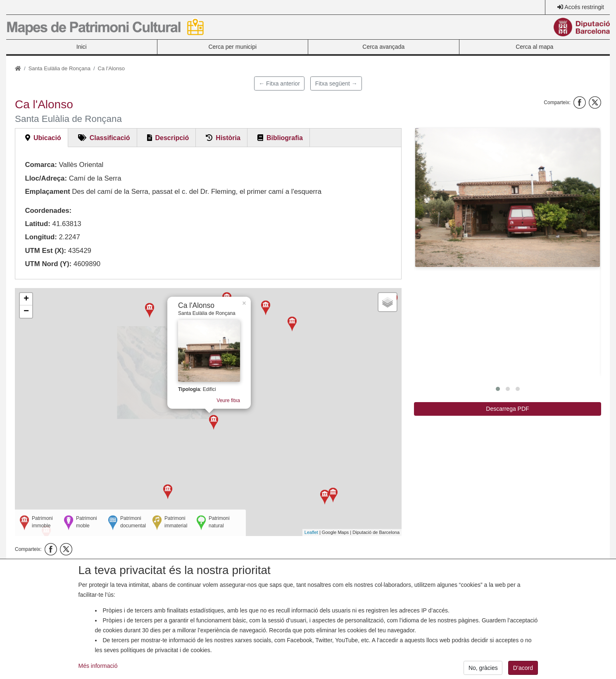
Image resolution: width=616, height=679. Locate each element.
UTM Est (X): (45, 251)
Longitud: (41, 237)
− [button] (26, 312)
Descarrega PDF (507, 409)
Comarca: (41, 165)
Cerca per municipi (232, 47)
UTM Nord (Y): (48, 264)
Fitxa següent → (336, 83)
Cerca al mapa (534, 47)
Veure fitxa (232, 409)
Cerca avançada (383, 47)
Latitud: (38, 224)
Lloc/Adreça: (46, 178)
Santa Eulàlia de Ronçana (59, 68)
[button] (508, 198)
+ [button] (26, 299)
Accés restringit (584, 7)
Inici (82, 47)
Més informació (98, 672)
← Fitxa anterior (279, 83)
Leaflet (311, 532)
